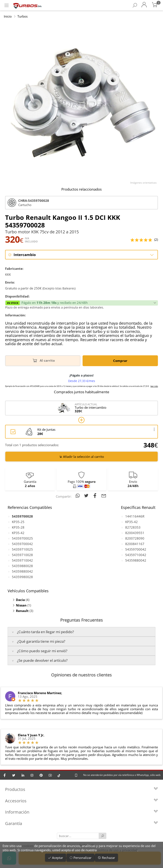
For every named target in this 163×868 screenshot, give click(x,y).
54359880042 (22, 572)
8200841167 (135, 544)
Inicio (8, 16)
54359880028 (22, 566)
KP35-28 (18, 527)
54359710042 (22, 561)
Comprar (120, 361)
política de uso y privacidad (117, 850)
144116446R (135, 516)
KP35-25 (18, 522)
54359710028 (22, 555)
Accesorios (81, 801)
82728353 (133, 527)
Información (81, 813)
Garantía (81, 824)
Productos (81, 790)
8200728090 (135, 539)
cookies (28, 846)
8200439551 (135, 533)
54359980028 (22, 577)
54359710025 (22, 550)
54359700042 (22, 544)
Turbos (22, 16)
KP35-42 (18, 533)
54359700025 (22, 539)
